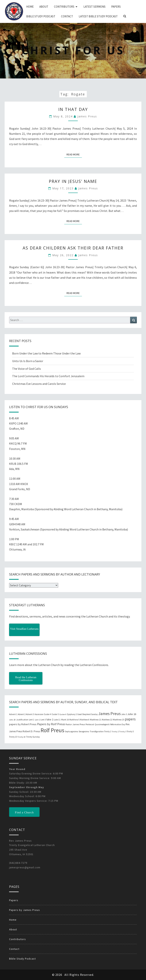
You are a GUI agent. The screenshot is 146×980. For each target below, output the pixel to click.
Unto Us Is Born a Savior (28, 361)
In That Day (73, 109)
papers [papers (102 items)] (130, 719)
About (44, 7)
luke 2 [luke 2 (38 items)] (50, 719)
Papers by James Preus (25, 910)
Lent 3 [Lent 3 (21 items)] (43, 720)
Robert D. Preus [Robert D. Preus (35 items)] (31, 731)
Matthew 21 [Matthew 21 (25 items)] (96, 720)
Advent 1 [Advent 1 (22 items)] (13, 714)
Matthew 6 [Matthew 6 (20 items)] (85, 720)
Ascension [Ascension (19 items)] (39, 714)
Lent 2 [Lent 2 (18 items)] (37, 720)
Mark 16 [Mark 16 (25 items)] (65, 720)
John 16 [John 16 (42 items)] (132, 714)
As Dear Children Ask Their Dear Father (73, 248)
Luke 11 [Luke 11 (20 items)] (57, 720)
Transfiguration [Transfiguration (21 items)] (97, 731)
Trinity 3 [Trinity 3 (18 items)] (123, 732)
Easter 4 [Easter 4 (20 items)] (48, 714)
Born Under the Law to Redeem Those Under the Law (46, 353)
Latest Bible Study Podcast (98, 16)
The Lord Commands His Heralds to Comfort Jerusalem (48, 376)
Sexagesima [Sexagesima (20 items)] (84, 731)
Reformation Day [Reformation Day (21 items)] (118, 724)
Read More (74, 154)
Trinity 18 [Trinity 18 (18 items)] (21, 737)
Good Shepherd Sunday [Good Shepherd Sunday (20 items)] (87, 714)
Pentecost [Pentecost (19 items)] (90, 724)
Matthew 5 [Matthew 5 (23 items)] (74, 720)
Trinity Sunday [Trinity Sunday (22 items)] (33, 737)
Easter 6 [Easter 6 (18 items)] (63, 714)
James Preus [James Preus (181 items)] (109, 714)
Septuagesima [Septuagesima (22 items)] (71, 731)
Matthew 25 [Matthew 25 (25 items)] (119, 720)
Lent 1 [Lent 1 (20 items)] (32, 720)
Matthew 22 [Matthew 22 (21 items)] (107, 720)
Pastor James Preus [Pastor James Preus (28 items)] (75, 724)
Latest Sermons (94, 7)
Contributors (64, 7)
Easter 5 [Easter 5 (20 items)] (55, 714)
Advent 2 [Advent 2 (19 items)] (22, 714)
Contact (67, 16)
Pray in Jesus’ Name (73, 181)
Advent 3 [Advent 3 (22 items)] (30, 714)
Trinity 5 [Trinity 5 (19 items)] (130, 731)
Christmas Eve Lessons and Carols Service (39, 384)
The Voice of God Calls (27, 369)
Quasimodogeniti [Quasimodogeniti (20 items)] (102, 724)
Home (30, 7)
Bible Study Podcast (41, 16)
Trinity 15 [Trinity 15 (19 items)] (13, 737)
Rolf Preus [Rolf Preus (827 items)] (52, 730)
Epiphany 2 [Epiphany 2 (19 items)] (72, 714)
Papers (116, 7)
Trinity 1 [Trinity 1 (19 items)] (108, 731)
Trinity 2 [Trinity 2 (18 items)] (115, 732)
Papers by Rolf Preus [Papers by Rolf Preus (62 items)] (51, 724)
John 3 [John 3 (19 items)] (124, 714)
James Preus (87, 116)
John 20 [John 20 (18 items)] (12, 720)
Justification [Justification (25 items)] (22, 720)
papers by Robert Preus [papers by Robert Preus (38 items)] (23, 724)
